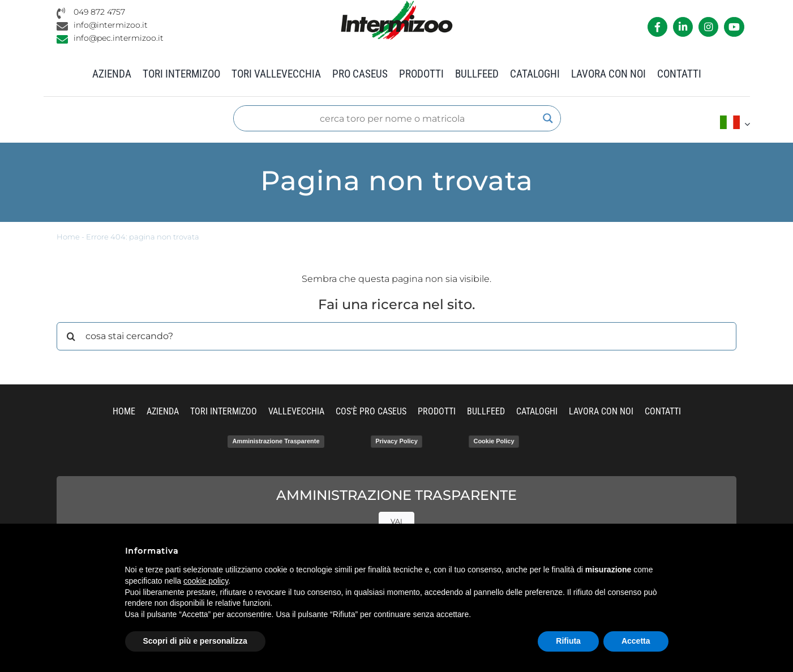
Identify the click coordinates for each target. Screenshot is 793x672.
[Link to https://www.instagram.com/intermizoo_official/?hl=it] (708, 27)
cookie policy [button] (206, 581)
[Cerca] (71, 336)
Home (68, 237)
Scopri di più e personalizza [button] (195, 641)
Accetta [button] (636, 641)
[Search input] (392, 118)
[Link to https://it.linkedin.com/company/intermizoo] (683, 27)
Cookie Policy (494, 441)
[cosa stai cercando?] (396, 336)
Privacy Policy (396, 441)
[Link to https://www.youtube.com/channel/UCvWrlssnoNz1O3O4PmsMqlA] (734, 27)
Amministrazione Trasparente (276, 441)
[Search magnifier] (548, 118)
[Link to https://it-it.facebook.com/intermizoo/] (657, 27)
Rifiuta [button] (568, 641)
